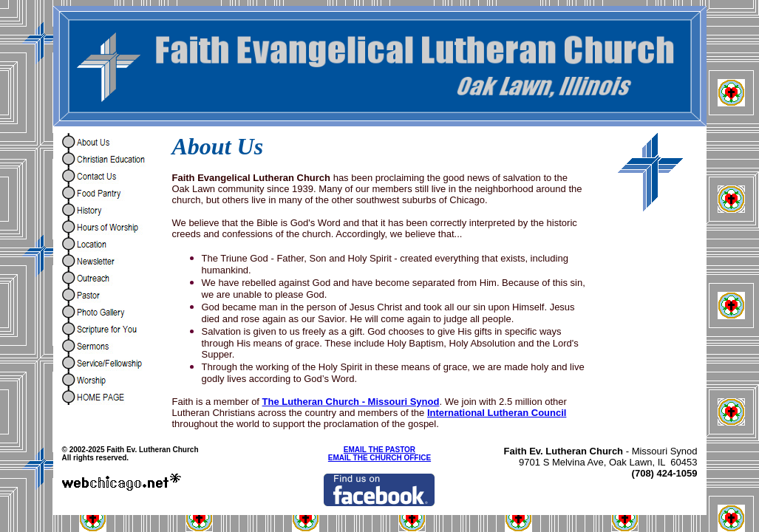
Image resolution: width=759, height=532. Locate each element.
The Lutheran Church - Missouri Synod (351, 402)
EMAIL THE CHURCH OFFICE (379, 458)
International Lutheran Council (497, 413)
